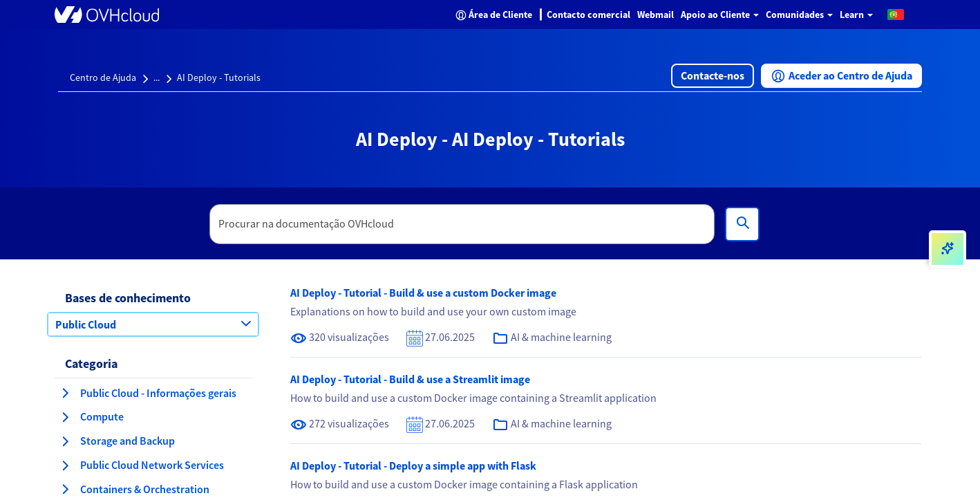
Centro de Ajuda (103, 77)
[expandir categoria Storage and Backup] (65, 441)
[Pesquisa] (742, 224)
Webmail (656, 15)
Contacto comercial (588, 15)
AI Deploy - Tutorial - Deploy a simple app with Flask (413, 465)
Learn (856, 15)
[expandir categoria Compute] (65, 417)
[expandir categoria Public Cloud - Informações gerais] (65, 393)
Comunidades (799, 15)
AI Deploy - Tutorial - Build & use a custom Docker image (423, 293)
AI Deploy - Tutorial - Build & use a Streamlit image (410, 379)
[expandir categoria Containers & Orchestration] (65, 489)
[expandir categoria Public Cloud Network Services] (65, 465)
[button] (896, 14)
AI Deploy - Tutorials (219, 77)
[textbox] (462, 224)
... (157, 77)
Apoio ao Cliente (720, 15)
